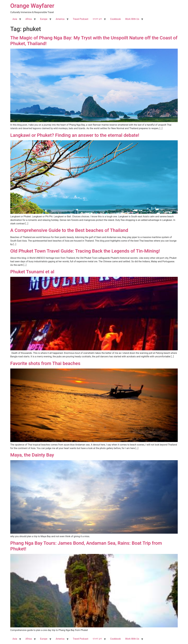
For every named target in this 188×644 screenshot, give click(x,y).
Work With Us (132, 19)
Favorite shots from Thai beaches (45, 363)
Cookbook (115, 19)
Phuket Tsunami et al (32, 272)
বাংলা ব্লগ (97, 19)
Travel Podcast (81, 19)
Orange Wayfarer (32, 6)
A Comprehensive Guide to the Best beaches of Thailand (69, 230)
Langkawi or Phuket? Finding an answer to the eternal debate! (75, 135)
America (60, 19)
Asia (15, 19)
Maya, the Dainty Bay (32, 455)
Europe (44, 19)
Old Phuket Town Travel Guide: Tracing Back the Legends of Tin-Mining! (85, 251)
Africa (28, 19)
